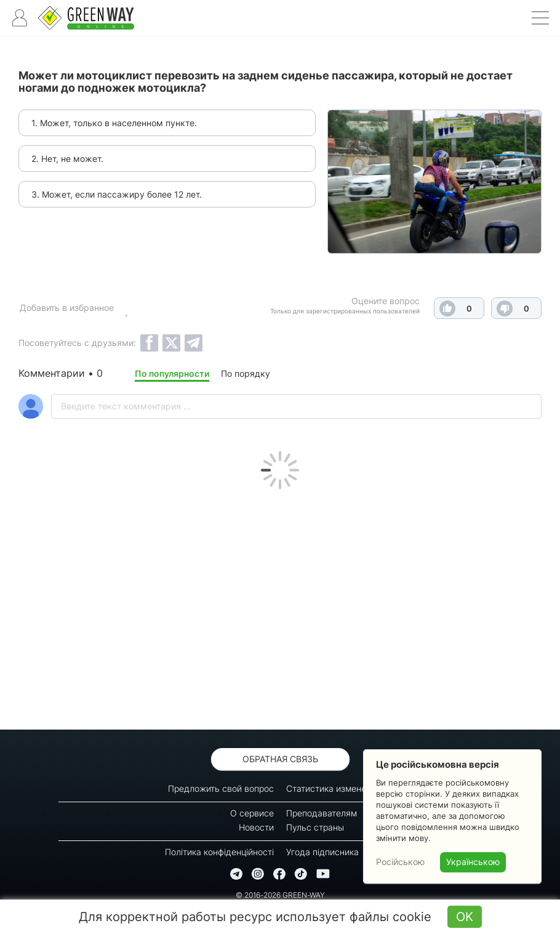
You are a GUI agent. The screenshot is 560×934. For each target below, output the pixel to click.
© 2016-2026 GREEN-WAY (280, 895)
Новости (256, 827)
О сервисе (252, 813)
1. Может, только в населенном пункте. (114, 123)
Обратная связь (280, 759)
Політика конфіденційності (219, 852)
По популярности (172, 373)
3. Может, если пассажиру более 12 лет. (117, 194)
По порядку (246, 373)
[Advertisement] (280, 606)
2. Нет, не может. (67, 159)
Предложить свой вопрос (221, 788)
